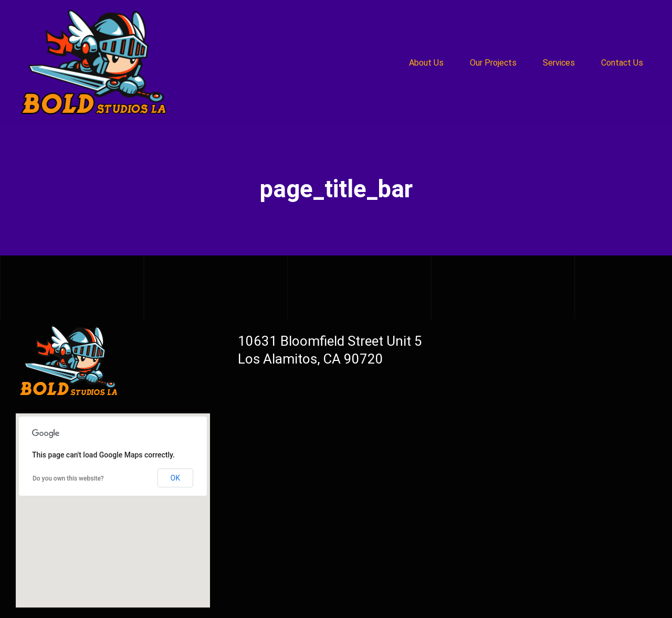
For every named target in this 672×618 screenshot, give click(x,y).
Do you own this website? (68, 478)
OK (175, 478)
